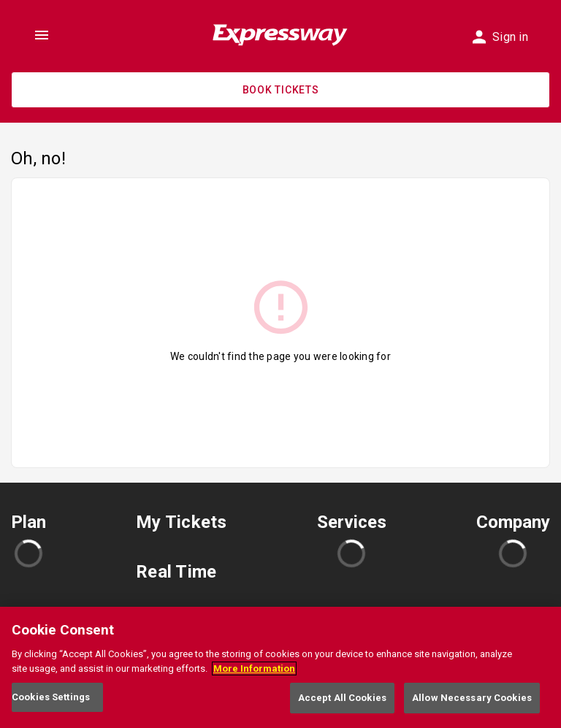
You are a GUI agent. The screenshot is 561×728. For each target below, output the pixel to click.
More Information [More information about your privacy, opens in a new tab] (254, 668)
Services (352, 522)
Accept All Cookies (342, 698)
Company (513, 522)
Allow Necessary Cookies (472, 698)
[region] (280, 667)
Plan (28, 522)
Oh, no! (38, 158)
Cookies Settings (51, 697)
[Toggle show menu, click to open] (42, 35)
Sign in (500, 37)
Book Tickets (281, 90)
